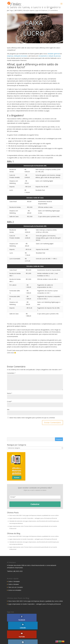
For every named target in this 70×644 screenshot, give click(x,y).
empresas (10, 56)
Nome (10, 393)
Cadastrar (35, 504)
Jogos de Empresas (41, 10)
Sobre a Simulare (14, 584)
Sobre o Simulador (14, 581)
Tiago (11, 10)
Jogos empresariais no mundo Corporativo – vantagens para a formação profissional (33, 518)
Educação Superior (29, 10)
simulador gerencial (54, 54)
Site (8, 409)
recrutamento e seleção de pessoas (50, 56)
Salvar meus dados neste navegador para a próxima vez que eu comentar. (32, 418)
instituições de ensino (21, 56)
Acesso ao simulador (15, 590)
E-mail (9, 401)
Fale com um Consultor (16, 587)
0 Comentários (53, 10)
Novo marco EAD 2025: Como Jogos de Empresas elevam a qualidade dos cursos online (34, 515)
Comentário (11, 373)
